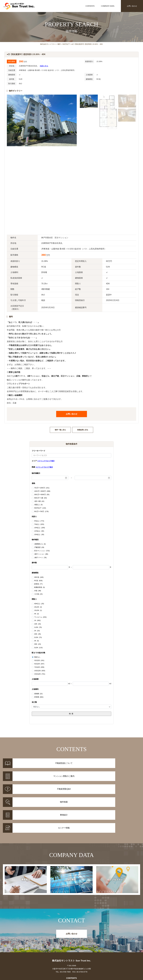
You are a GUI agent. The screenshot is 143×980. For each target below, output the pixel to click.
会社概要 (64, 844)
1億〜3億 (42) (39, 501)
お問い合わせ (132, 6)
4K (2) (37, 614)
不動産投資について (72, 941)
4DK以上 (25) (39, 604)
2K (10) (37, 631)
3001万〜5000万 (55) (42, 495)
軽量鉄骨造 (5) (40, 587)
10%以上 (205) (40, 528)
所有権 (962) (39, 697)
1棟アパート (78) (40, 558)
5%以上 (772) (39, 521)
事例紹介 (38, 944)
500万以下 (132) (40, 508)
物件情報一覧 (38, 941)
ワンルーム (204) (40, 617)
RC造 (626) (38, 581)
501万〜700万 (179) (41, 512)
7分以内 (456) (39, 667)
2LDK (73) (38, 638)
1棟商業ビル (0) (40, 544)
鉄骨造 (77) (38, 584)
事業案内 (20, 844)
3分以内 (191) (39, 660)
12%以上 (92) (39, 531)
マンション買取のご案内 (72, 944)
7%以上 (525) (39, 524)
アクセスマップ (110, 844)
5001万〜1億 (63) (41, 498)
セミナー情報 (105, 944)
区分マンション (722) (42, 551)
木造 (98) (38, 591)
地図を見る (44, 66)
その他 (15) (38, 594)
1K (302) (37, 621)
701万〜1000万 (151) (42, 488)
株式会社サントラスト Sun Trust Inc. (71, 918)
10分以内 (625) (40, 671)
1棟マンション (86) (41, 554)
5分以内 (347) (39, 664)
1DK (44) (38, 624)
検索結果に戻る (83, 430)
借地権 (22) (38, 694)
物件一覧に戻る (60, 430)
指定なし (37, 657)
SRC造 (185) (39, 577)
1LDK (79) (38, 627)
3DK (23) (38, 644)
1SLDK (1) (38, 611)
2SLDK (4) (38, 607)
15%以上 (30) (39, 535)
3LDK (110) (38, 648)
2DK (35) (38, 634)
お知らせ (105, 941)
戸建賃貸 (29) (39, 547)
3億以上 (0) (38, 505)
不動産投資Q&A (71, 947)
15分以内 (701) (40, 674)
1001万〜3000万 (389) (42, 491)
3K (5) (37, 641)
